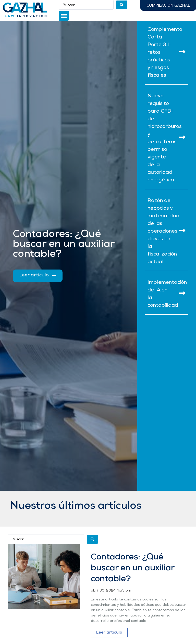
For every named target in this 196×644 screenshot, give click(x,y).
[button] (64, 16)
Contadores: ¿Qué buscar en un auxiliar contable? (133, 568)
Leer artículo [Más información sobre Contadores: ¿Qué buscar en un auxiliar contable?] (109, 633)
